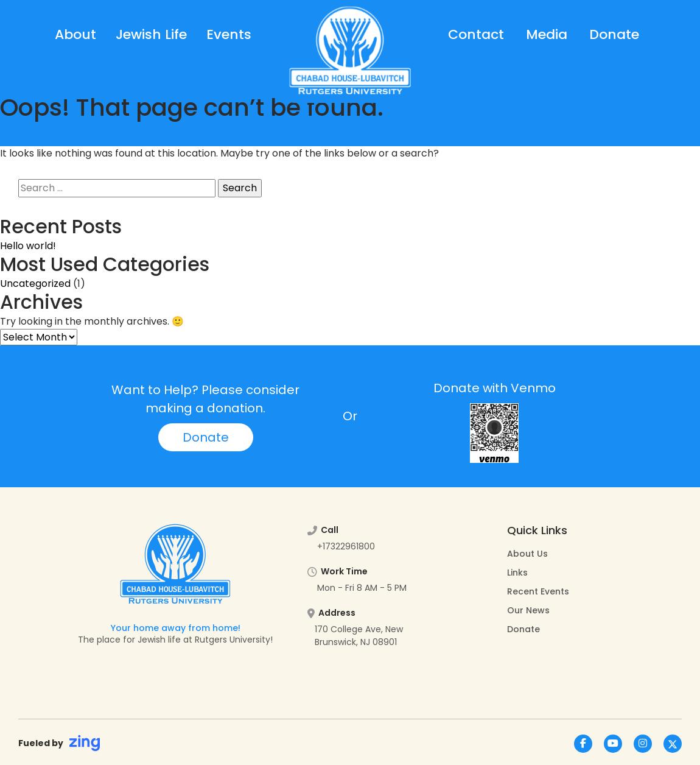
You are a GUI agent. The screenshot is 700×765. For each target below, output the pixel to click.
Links (517, 573)
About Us (527, 554)
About (75, 34)
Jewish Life (151, 34)
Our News (528, 610)
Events (229, 34)
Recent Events (538, 591)
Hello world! (28, 246)
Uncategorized (35, 284)
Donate (614, 34)
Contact (476, 34)
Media (547, 34)
